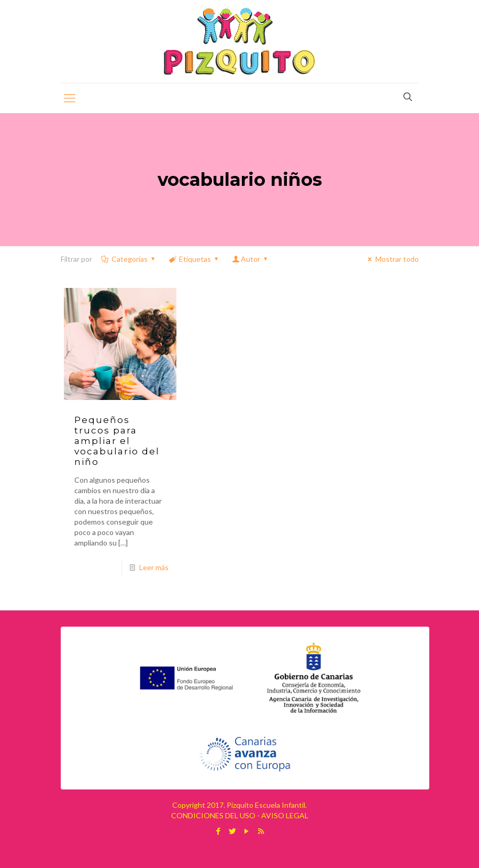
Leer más (154, 567)
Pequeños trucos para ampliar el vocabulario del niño (117, 441)
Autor (251, 259)
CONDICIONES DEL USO (213, 815)
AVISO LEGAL (285, 815)
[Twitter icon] (233, 831)
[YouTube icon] (247, 831)
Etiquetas (194, 259)
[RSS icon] (261, 831)
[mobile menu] (70, 98)
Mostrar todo (392, 259)
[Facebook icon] (219, 831)
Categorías (129, 259)
